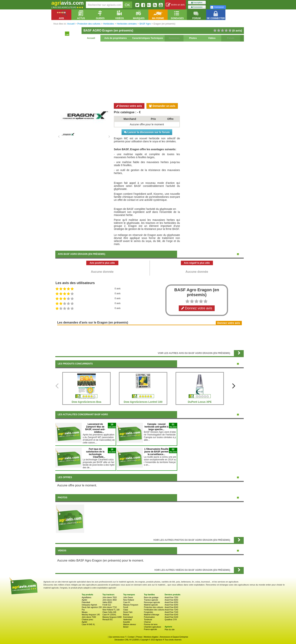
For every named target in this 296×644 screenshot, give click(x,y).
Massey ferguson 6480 (112, 617)
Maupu (85, 612)
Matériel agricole (151, 605)
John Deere (128, 597)
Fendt (126, 607)
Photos (193, 38)
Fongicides (148, 612)
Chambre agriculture (152, 627)
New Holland (129, 600)
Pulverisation (149, 617)
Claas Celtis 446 (109, 612)
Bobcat (126, 615)
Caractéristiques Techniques (148, 38)
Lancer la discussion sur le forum (147, 132)
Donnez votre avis (129, 106)
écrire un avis (175, 5)
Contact (131, 637)
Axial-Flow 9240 (171, 605)
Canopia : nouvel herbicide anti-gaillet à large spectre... (156, 427)
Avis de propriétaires (116, 38)
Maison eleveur (130, 624)
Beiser (126, 627)
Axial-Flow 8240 (171, 607)
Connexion (197, 7)
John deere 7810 (110, 597)
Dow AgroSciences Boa (87, 402)
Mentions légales (151, 637)
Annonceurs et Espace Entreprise (174, 637)
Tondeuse (148, 620)
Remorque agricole (152, 602)
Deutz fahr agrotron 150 (92, 607)
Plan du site (170, 630)
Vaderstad (128, 620)
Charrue (147, 622)
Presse (139, 637)
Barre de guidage (151, 597)
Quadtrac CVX (171, 620)
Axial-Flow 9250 (171, 602)
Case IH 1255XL (109, 615)
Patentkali (86, 602)
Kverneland (128, 617)
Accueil (91, 38)
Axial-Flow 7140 (171, 612)
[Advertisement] (150, 72)
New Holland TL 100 (111, 610)
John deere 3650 (110, 600)
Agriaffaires (86, 597)
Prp (83, 610)
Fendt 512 (107, 605)
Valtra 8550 (107, 602)
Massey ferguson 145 (91, 615)
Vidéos (212, 38)
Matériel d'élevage (151, 615)
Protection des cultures (153, 607)
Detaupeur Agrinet (89, 605)
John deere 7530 (89, 617)
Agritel (84, 600)
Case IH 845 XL (88, 624)
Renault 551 (108, 620)
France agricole (150, 629)
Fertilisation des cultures (154, 610)
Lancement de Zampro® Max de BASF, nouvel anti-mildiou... (95, 428)
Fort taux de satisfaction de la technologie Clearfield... (96, 453)
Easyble (127, 622)
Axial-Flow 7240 (171, 610)
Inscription (197, 3)
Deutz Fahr (128, 612)
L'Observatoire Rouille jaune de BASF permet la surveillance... (156, 452)
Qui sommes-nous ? (118, 637)
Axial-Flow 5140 (171, 617)
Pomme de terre (151, 624)
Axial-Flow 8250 (171, 600)
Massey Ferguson (131, 605)
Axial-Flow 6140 (171, 615)
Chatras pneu (87, 620)
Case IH (127, 602)
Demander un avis (162, 106)
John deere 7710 (110, 607)
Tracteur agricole (151, 600)
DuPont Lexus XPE (200, 402)
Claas (126, 610)
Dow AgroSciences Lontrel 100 (143, 402)
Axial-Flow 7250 (171, 597)
